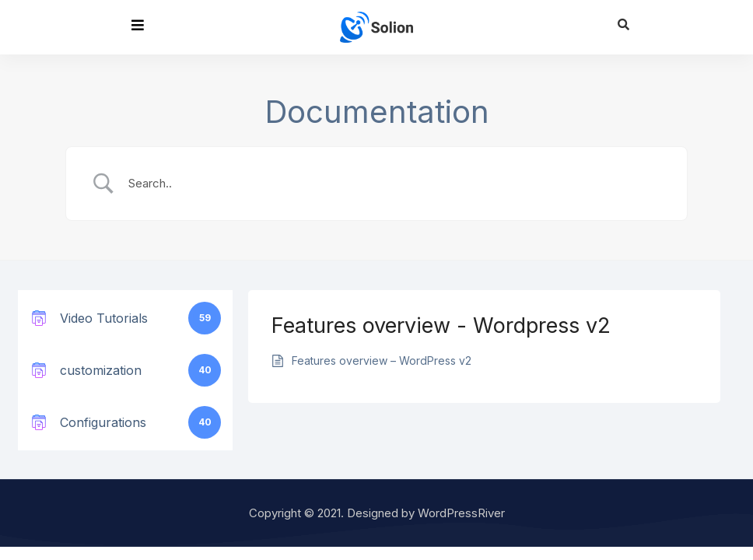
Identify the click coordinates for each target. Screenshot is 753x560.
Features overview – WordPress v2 (382, 360)
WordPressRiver (461, 513)
